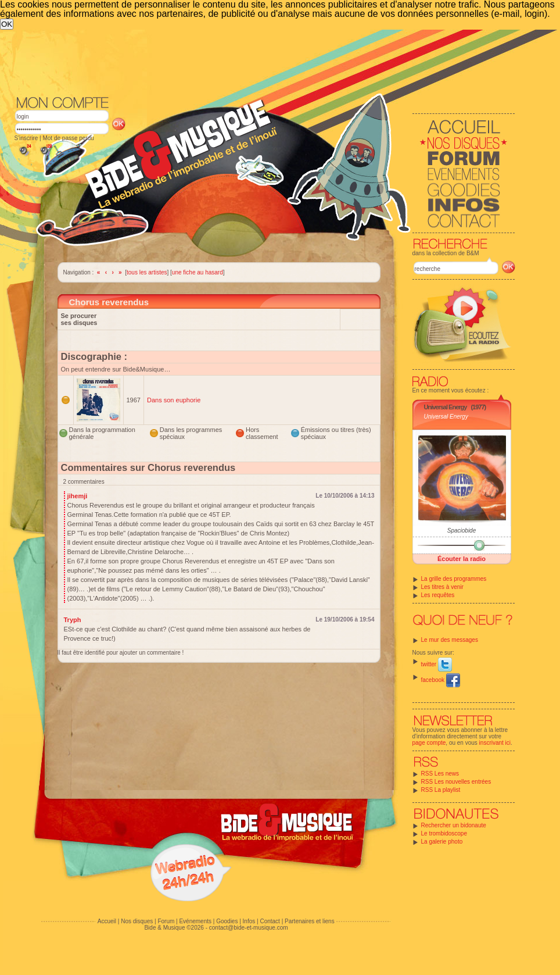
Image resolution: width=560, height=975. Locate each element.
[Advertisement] (204, 117)
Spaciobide (462, 531)
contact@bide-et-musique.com (249, 928)
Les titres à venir (442, 587)
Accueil (107, 921)
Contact (270, 921)
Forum (166, 921)
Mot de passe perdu (68, 138)
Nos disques (137, 921)
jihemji (78, 496)
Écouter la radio (462, 559)
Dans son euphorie (174, 400)
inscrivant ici (495, 743)
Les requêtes (438, 595)
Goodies (227, 921)
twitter (437, 664)
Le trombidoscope (444, 833)
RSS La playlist (441, 790)
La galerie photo (442, 842)
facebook (441, 680)
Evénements (195, 921)
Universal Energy (446, 407)
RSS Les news (440, 774)
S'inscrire (26, 138)
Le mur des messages (450, 640)
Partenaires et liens (310, 921)
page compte (429, 743)
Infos (249, 921)
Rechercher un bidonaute (454, 825)
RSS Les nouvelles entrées (456, 782)
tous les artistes (147, 272)
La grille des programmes (454, 579)
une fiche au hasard (198, 272)
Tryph (73, 620)
